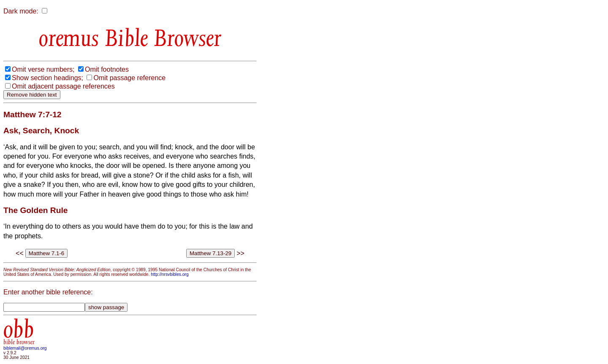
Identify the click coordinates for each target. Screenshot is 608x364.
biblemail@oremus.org (25, 348)
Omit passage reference (129, 78)
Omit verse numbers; (43, 69)
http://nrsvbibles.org (170, 274)
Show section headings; (47, 78)
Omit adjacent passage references (63, 86)
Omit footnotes (107, 69)
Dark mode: (21, 11)
